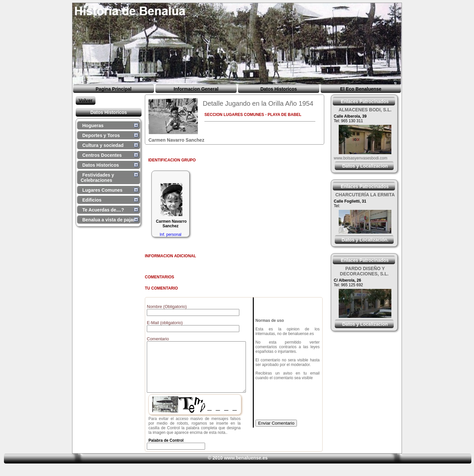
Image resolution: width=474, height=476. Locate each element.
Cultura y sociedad (103, 145)
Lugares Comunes (102, 190)
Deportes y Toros (101, 135)
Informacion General (196, 89)
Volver (86, 100)
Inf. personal (171, 235)
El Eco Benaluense (361, 89)
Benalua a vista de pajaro (110, 220)
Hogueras (93, 126)
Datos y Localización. (365, 240)
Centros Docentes (102, 155)
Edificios (92, 200)
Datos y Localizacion (365, 166)
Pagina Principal (114, 89)
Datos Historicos (279, 89)
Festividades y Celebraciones (97, 178)
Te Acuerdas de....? (103, 210)
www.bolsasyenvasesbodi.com (361, 158)
